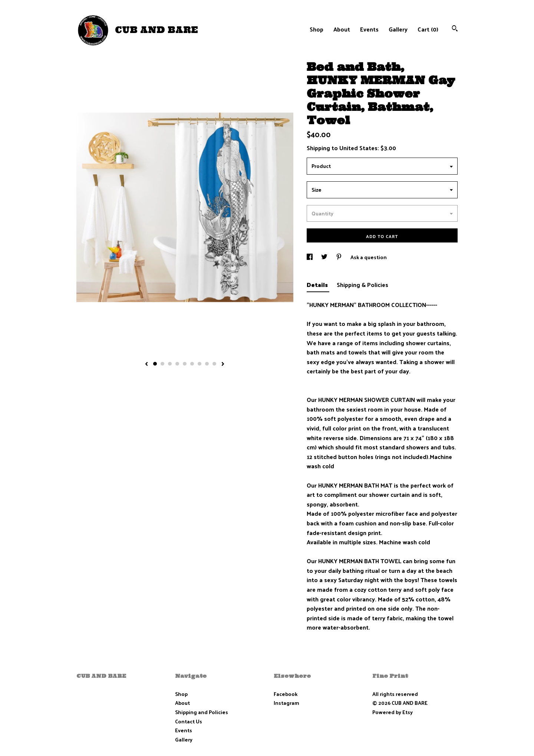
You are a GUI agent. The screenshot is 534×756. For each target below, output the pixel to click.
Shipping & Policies (362, 285)
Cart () (428, 29)
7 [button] (200, 364)
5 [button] (185, 364)
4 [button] (177, 364)
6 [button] (192, 364)
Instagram (286, 703)
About (342, 29)
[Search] (455, 29)
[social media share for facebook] (310, 257)
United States (358, 148)
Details (318, 285)
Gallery (398, 29)
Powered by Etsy (393, 712)
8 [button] (207, 364)
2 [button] (162, 364)
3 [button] (170, 364)
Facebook (286, 694)
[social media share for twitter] (325, 257)
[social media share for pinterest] (339, 257)
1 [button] (155, 364)
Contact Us (189, 721)
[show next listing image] (223, 364)
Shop (317, 29)
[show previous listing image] (146, 364)
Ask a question (369, 257)
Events (369, 29)
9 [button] (214, 364)
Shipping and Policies (202, 712)
